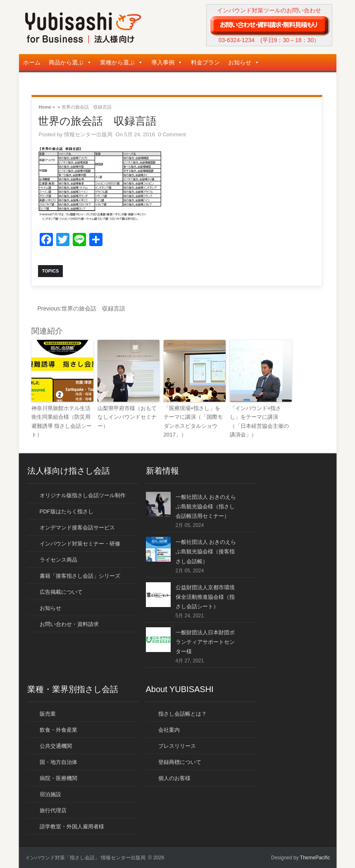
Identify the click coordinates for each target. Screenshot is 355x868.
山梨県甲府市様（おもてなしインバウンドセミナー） (127, 416)
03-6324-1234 (237, 40)
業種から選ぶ (122, 62)
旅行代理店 (53, 810)
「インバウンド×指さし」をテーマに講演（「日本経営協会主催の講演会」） (259, 421)
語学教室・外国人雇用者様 (72, 826)
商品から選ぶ (70, 62)
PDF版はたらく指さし (67, 511)
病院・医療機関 (58, 778)
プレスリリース (177, 746)
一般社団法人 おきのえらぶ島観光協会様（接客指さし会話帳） (206, 551)
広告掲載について (61, 591)
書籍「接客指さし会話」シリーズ (80, 575)
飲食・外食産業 (58, 729)
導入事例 (167, 62)
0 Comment (172, 134)
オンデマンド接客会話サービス (77, 527)
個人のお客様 (174, 778)
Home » (47, 106)
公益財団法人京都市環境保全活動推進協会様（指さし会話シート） (205, 596)
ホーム (32, 62)
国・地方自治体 (58, 762)
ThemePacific (315, 857)
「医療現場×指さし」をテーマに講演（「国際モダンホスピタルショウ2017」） (193, 421)
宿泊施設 (50, 794)
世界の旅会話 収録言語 (81, 308)
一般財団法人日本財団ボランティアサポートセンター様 (205, 641)
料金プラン (205, 62)
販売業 (48, 713)
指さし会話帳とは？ (182, 713)
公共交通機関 (56, 746)
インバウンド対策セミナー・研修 (80, 543)
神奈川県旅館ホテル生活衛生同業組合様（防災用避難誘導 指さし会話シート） (62, 421)
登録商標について (180, 762)
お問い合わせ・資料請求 (69, 623)
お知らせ (244, 62)
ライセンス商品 (58, 559)
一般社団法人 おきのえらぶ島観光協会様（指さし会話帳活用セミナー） (206, 506)
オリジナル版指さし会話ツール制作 (83, 494)
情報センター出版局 (88, 134)
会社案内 (169, 729)
